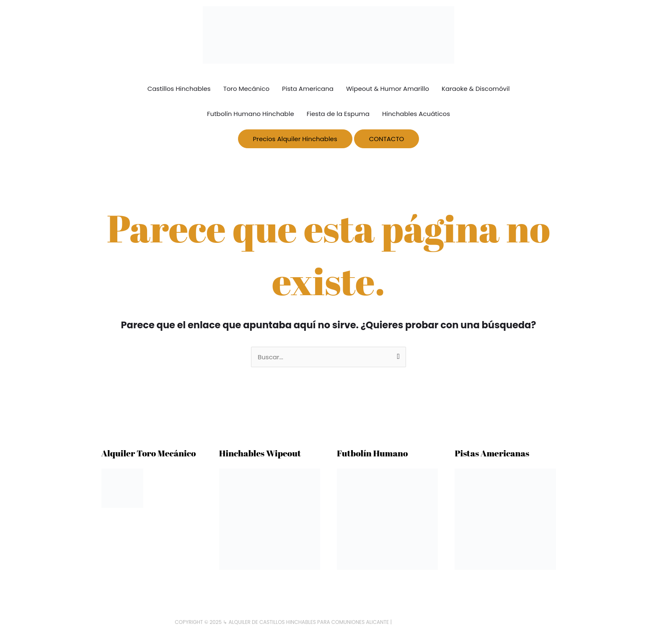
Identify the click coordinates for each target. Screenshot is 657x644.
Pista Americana (308, 89)
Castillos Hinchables (179, 89)
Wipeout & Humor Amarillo (388, 89)
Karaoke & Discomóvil (476, 89)
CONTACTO (387, 139)
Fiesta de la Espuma (338, 114)
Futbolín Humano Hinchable (251, 114)
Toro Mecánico (246, 89)
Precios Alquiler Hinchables (295, 139)
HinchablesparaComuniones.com (438, 622)
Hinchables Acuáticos (416, 114)
